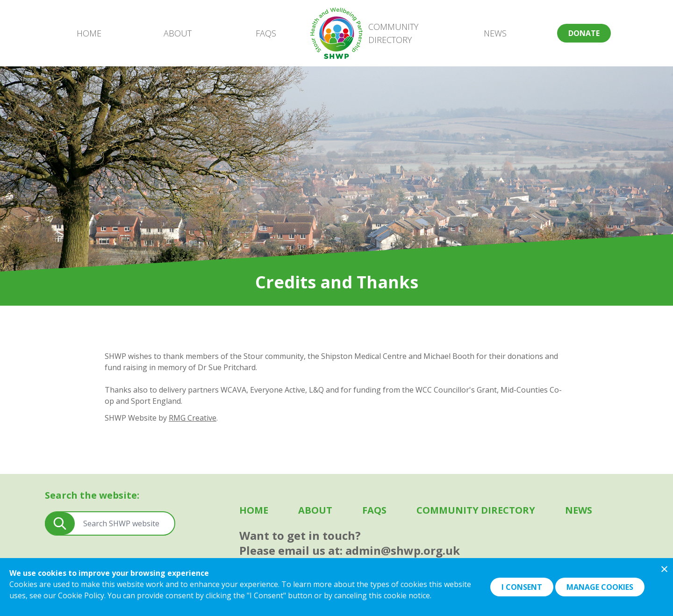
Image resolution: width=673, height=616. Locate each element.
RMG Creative (193, 418)
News (495, 33)
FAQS (266, 33)
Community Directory (393, 33)
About (178, 33)
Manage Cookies (600, 587)
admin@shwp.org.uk (403, 550)
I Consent (522, 587)
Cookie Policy (81, 595)
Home (89, 33)
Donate (584, 33)
